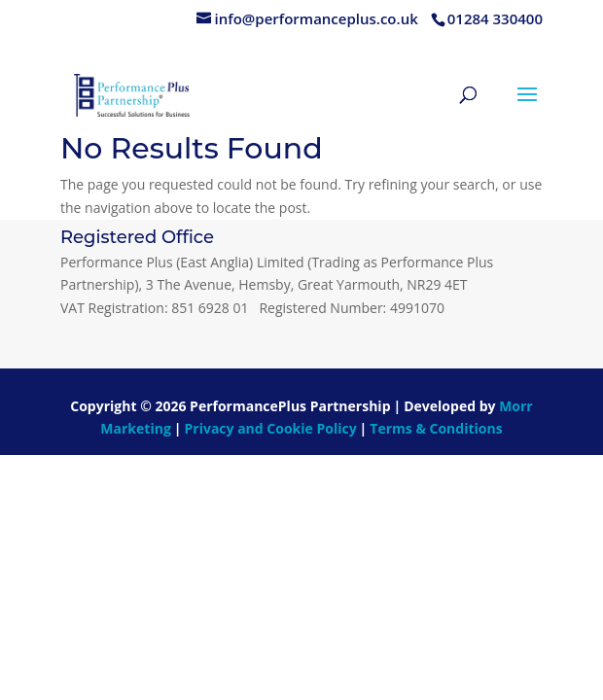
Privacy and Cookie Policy (271, 428)
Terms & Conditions (436, 428)
